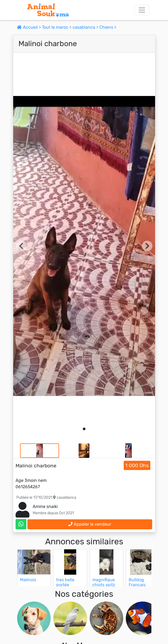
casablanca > (86, 27)
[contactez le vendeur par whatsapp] (21, 524)
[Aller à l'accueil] (48, 10)
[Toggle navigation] (142, 10)
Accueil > (29, 27)
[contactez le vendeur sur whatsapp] (21, 524)
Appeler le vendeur (90, 524)
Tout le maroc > (57, 27)
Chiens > (108, 27)
